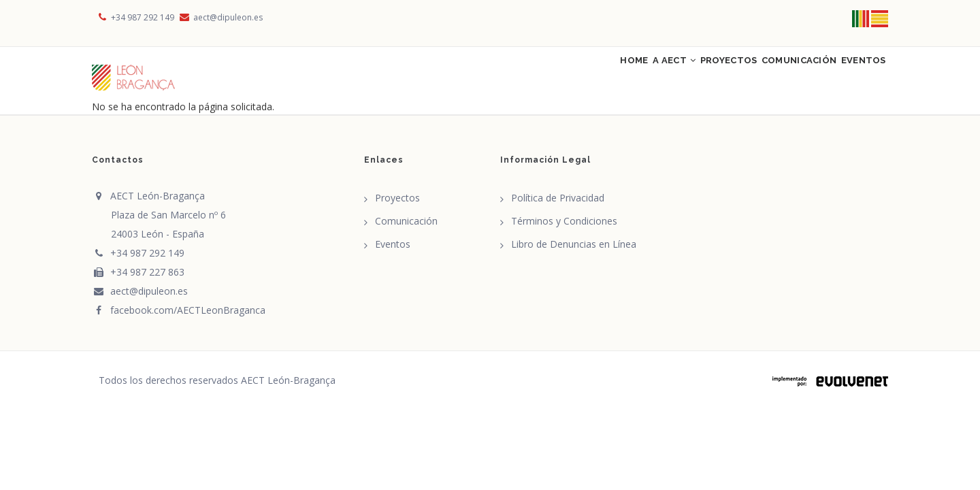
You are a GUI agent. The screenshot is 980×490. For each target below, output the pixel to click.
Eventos (856, 77)
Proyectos (687, 77)
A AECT (617, 77)
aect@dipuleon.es (220, 17)
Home (562, 77)
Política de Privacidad (558, 206)
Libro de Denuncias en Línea (574, 252)
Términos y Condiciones (564, 229)
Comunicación (775, 77)
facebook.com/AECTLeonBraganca (179, 318)
